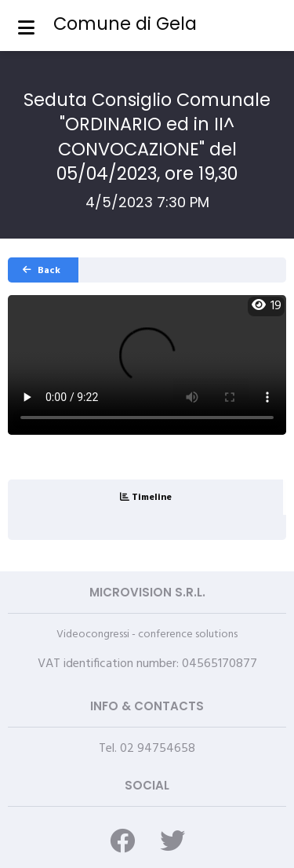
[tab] (145, 497)
